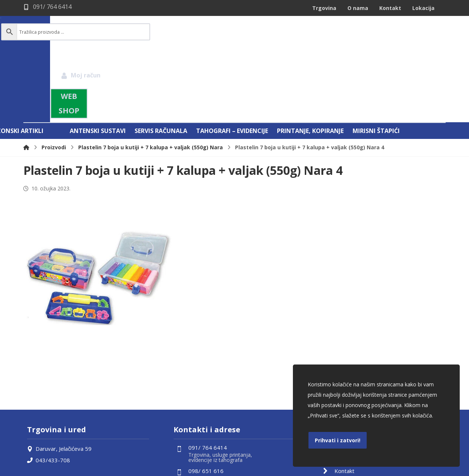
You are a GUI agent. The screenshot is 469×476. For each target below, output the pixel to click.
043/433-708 (49, 382)
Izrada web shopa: (401, 470)
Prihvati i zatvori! (338, 440)
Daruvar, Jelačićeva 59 (59, 371)
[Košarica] (429, 31)
